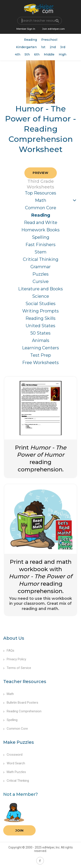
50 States (40, 333)
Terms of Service (17, 668)
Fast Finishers (40, 245)
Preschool (49, 40)
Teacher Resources (25, 682)
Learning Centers (40, 348)
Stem (40, 252)
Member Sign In (26, 29)
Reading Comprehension (22, 711)
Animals (41, 340)
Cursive (41, 281)
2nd (53, 47)
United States (40, 326)
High (63, 54)
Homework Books (40, 230)
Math (41, 200)
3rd (63, 47)
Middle (49, 54)
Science (41, 296)
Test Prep (41, 355)
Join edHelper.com (53, 29)
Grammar (41, 267)
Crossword (13, 755)
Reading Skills (40, 318)
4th (18, 54)
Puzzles (40, 274)
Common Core (41, 208)
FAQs (9, 651)
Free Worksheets (40, 363)
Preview (40, 173)
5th (27, 54)
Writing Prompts (40, 311)
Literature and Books (40, 289)
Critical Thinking (41, 259)
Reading (30, 40)
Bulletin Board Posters (21, 703)
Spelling (41, 237)
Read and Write (41, 222)
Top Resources (40, 193)
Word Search (14, 763)
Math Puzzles (15, 772)
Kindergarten (26, 47)
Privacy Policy (15, 659)
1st (43, 47)
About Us (14, 638)
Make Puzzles (19, 742)
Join (19, 830)
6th (37, 54)
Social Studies (40, 304)
